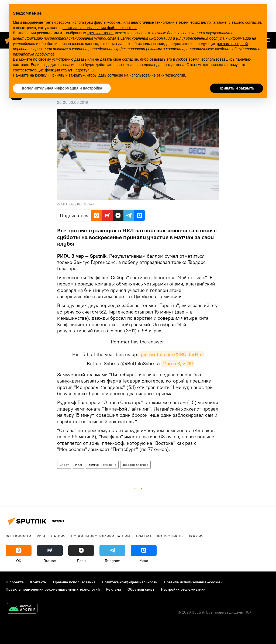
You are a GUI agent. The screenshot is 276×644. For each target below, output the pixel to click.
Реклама (114, 589)
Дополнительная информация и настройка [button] (62, 88)
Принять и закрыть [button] (237, 88)
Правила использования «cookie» (193, 582)
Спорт (64, 465)
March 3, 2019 (178, 364)
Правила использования (74, 582)
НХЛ (79, 465)
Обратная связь (141, 589)
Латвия (58, 536)
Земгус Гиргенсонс (102, 465)
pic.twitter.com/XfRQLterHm (172, 354)
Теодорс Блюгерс (135, 465)
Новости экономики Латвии (100, 536)
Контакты (38, 582)
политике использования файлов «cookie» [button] (100, 28)
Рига (41, 536)
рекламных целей (232, 44)
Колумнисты (170, 536)
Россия (196, 536)
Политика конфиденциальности (130, 582)
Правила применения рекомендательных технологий (53, 589)
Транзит (143, 536)
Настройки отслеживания (183, 589)
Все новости (18, 536)
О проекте (15, 582)
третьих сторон (100, 33)
